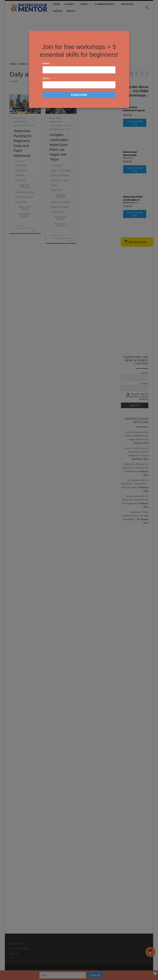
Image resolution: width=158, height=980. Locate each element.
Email (46, 78)
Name (46, 63)
